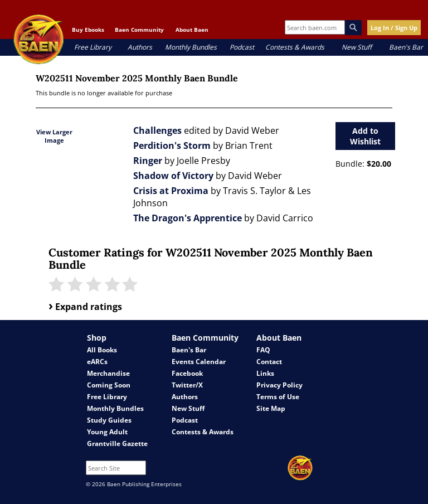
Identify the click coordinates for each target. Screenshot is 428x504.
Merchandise (108, 373)
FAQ (263, 350)
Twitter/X (187, 385)
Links (265, 373)
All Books (102, 350)
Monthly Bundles (191, 47)
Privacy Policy (279, 385)
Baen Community (139, 30)
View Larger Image (54, 136)
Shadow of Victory (173, 176)
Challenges (157, 130)
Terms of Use (278, 397)
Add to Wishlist (365, 136)
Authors (140, 47)
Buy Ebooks (88, 30)
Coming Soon (109, 385)
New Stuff (357, 47)
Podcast (242, 47)
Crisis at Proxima (171, 191)
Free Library (93, 47)
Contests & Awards (295, 47)
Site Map (271, 408)
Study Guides (109, 420)
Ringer (148, 161)
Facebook (187, 373)
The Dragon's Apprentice (188, 218)
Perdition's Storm (172, 146)
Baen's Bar (406, 47)
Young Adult (107, 432)
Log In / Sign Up (394, 28)
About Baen (192, 30)
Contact (269, 362)
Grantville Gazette (117, 444)
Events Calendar (199, 362)
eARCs (97, 362)
